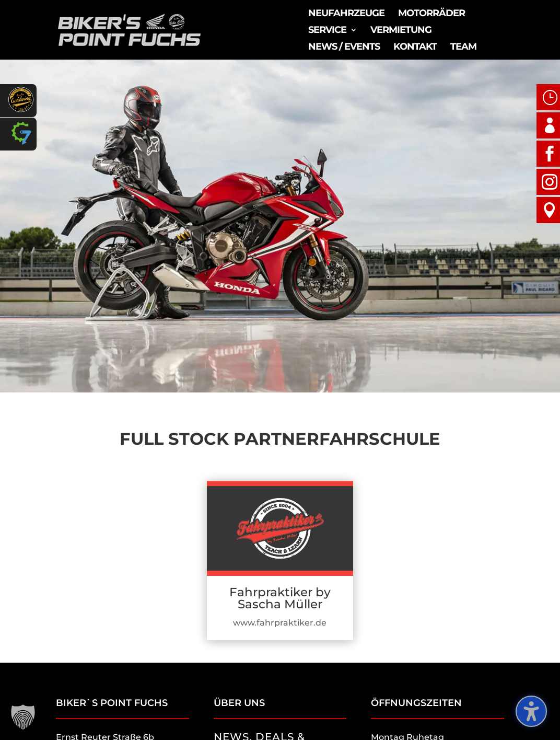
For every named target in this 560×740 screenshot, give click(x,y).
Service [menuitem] (327, 31)
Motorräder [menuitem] (431, 14)
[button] (23, 717)
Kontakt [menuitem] (415, 48)
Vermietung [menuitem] (401, 31)
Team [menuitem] (463, 48)
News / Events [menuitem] (344, 48)
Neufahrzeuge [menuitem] (346, 14)
